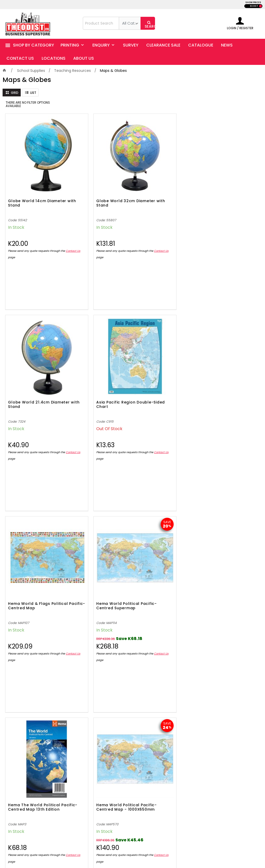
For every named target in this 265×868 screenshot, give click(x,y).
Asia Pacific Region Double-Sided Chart (224, 180)
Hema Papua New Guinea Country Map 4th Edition (34, 536)
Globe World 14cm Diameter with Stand (29, 180)
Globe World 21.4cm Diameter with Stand (159, 180)
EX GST (254, 6)
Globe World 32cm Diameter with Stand (94, 180)
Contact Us (20, 234)
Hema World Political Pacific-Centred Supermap (95, 360)
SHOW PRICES (253, 2)
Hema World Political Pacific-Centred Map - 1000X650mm (226, 360)
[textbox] (101, 23)
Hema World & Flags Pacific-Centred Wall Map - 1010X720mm (100, 538)
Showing (132, 649)
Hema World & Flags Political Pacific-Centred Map (33, 360)
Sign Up (237, 693)
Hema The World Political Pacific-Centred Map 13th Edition (164, 360)
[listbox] (130, 23)
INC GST (260, 6)
